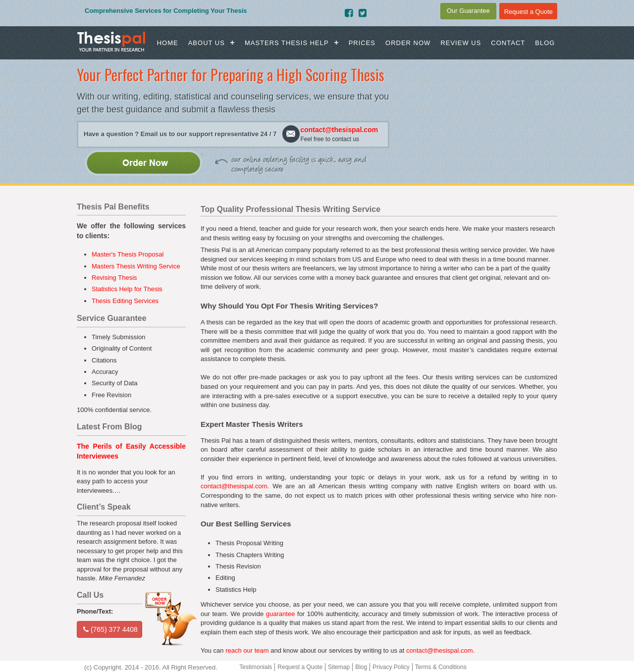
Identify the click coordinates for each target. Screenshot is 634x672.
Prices (362, 43)
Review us (461, 43)
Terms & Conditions (441, 667)
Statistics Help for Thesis (127, 289)
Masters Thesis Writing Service (136, 266)
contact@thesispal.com (339, 130)
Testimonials (256, 667)
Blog (545, 43)
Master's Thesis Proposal (128, 254)
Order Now (408, 43)
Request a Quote (300, 667)
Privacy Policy (391, 667)
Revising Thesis (114, 278)
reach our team (247, 650)
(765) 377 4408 (110, 629)
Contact (508, 43)
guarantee (281, 614)
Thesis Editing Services (125, 301)
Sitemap (339, 667)
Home (168, 43)
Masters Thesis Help (287, 43)
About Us (207, 43)
